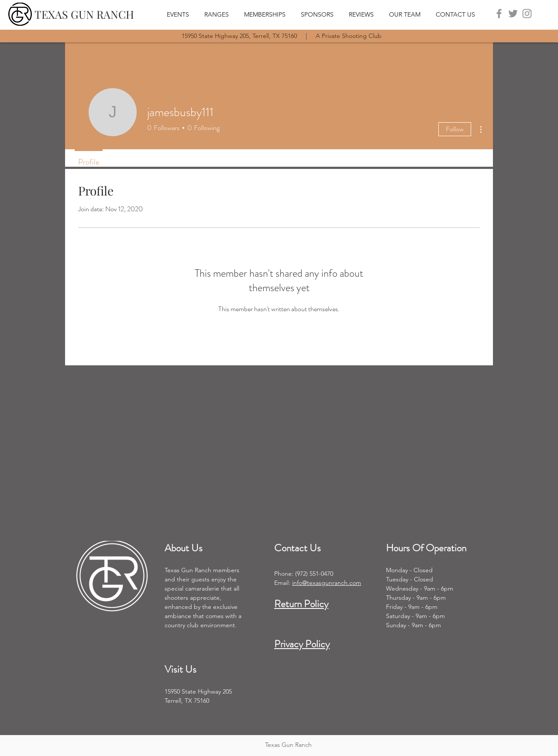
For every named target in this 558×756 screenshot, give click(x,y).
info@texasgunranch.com (327, 583)
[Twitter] (513, 14)
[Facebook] (499, 14)
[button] (220, 14)
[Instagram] (527, 14)
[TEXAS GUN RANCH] (84, 14)
